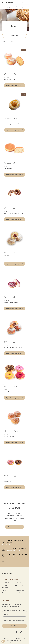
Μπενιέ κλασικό (8, 169)
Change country (6, 593)
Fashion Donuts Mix (9, 392)
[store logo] (8, 3)
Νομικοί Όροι (18, 582)
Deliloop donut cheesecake (11, 303)
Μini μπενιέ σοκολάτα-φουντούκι (13, 347)
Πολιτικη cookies (19, 585)
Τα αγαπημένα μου (22, 3)
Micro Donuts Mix (9, 481)
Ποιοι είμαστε (6, 582)
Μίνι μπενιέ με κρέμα (10, 79)
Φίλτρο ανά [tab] (14, 36)
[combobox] (14, 7)
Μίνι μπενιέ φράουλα (10, 258)
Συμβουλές (17, 593)
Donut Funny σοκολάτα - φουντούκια (14, 213)
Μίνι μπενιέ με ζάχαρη (10, 436)
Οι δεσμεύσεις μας (19, 590)
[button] (14, 85)
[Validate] (14, 626)
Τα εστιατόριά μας (7, 596)
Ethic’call (4, 590)
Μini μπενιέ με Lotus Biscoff (11, 124)
